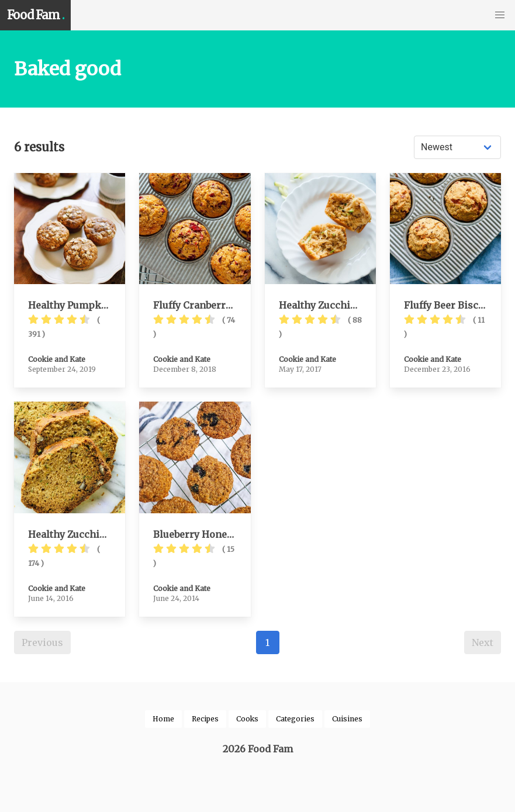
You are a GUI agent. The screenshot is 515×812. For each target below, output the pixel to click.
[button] (500, 15)
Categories (295, 719)
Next (483, 642)
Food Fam (35, 15)
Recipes (205, 719)
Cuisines (347, 719)
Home (163, 719)
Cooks (247, 719)
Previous (42, 642)
